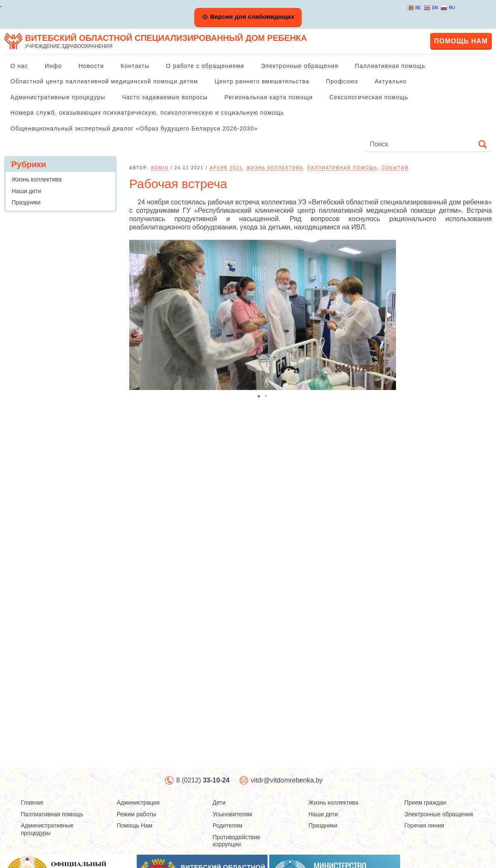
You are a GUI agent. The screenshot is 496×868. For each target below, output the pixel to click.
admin (160, 168)
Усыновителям (232, 814)
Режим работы (137, 814)
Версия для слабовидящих (248, 17)
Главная (32, 803)
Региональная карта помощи (268, 97)
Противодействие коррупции (237, 841)
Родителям (227, 825)
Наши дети (26, 191)
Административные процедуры (58, 97)
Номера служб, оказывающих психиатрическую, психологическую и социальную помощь (147, 113)
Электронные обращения (300, 66)
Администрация (138, 803)
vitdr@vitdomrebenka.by (287, 780)
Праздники (26, 202)
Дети (219, 803)
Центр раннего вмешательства (262, 81)
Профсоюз (342, 81)
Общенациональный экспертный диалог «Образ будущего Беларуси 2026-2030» (134, 128)
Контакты (135, 66)
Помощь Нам (134, 825)
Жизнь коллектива (275, 168)
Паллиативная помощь (390, 66)
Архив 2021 (226, 168)
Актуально (391, 81)
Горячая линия (424, 825)
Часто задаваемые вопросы (165, 97)
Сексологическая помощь (369, 97)
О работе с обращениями (205, 66)
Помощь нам (461, 41)
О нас (19, 66)
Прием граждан (425, 803)
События (395, 168)
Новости (91, 66)
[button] (388, 315)
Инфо (53, 66)
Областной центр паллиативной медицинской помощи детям (104, 81)
